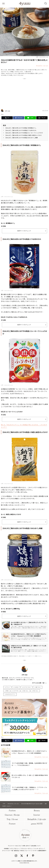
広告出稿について (36, 846)
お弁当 (17, 687)
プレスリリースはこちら (14, 846)
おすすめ (16, 691)
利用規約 (6, 849)
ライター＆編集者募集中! (39, 851)
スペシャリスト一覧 (7, 851)
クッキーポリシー (39, 849)
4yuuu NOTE (37, 824)
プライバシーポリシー (27, 849)
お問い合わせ (26, 846)
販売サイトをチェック (24, 231)
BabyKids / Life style (37, 820)
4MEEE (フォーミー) (26, 851)
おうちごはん (27, 687)
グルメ (8, 687)
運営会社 (16, 851)
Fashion (12, 811)
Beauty (37, 811)
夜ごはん (36, 691)
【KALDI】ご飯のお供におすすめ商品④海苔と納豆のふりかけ (23, 135)
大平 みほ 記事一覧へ (39, 683)
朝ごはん (38, 687)
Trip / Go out (12, 820)
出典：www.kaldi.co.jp (42, 57)
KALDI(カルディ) (11, 694)
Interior (37, 815)
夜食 (7, 691)
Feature (12, 824)
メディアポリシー (15, 849)
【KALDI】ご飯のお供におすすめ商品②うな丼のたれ (21, 130)
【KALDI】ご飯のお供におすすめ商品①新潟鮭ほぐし (21, 128)
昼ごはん (26, 691)
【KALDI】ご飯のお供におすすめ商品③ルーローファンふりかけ (24, 133)
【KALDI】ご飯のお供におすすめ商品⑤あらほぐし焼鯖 (21, 138)
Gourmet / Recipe (12, 815)
